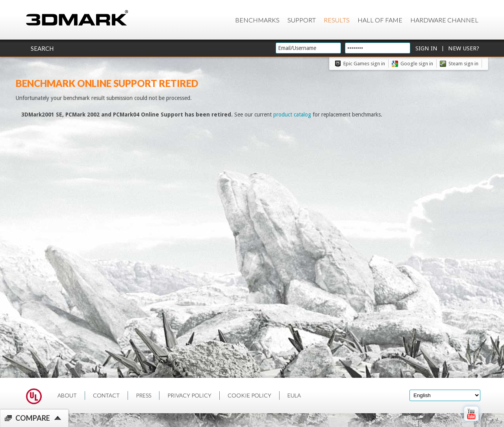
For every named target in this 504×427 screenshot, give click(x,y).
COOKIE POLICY (249, 395)
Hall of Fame (380, 20)
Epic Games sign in (364, 64)
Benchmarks (257, 20)
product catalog (292, 115)
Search (42, 48)
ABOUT (67, 395)
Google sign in (417, 64)
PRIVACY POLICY (189, 395)
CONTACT (106, 395)
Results (337, 20)
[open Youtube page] (471, 423)
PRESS (144, 395)
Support (302, 20)
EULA (294, 395)
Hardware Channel (444, 20)
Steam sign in (463, 64)
